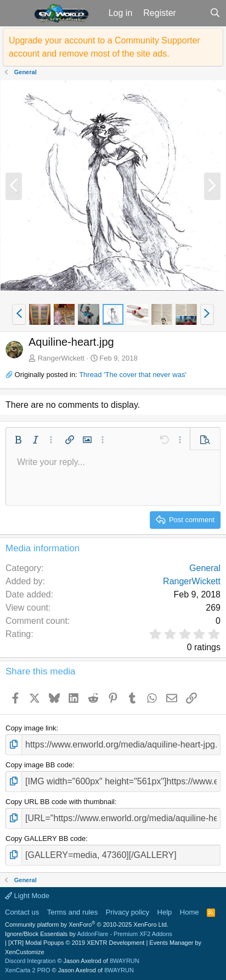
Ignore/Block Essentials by (89, 934)
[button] (16, 13)
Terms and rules (72, 912)
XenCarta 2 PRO (28, 970)
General (205, 568)
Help (165, 912)
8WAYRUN (125, 961)
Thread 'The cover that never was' (133, 375)
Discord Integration (30, 961)
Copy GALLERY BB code (46, 838)
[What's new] (193, 13)
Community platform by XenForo (87, 924)
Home (190, 912)
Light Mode (27, 896)
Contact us (22, 912)
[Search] (215, 13)
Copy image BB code (39, 765)
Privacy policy (128, 912)
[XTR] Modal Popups (76, 943)
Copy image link (31, 728)
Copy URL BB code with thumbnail (60, 802)
